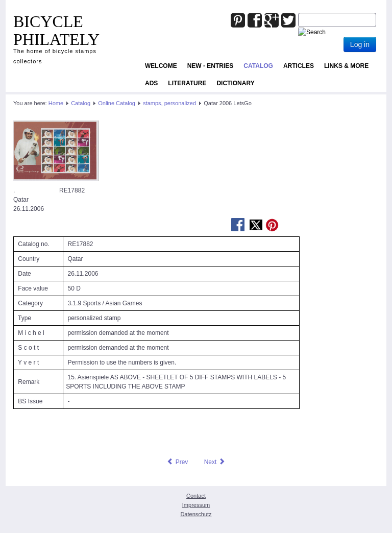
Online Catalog (117, 103)
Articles (299, 66)
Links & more (346, 66)
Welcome (161, 66)
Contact (196, 496)
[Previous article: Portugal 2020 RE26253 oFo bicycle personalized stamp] (177, 462)
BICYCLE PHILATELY (56, 30)
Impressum (196, 505)
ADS (151, 83)
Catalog (258, 66)
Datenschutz (196, 514)
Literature (187, 83)
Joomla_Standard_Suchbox (298, 13)
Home (56, 103)
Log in (360, 44)
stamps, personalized (169, 103)
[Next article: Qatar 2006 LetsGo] (215, 462)
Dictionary (235, 83)
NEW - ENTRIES (211, 66)
